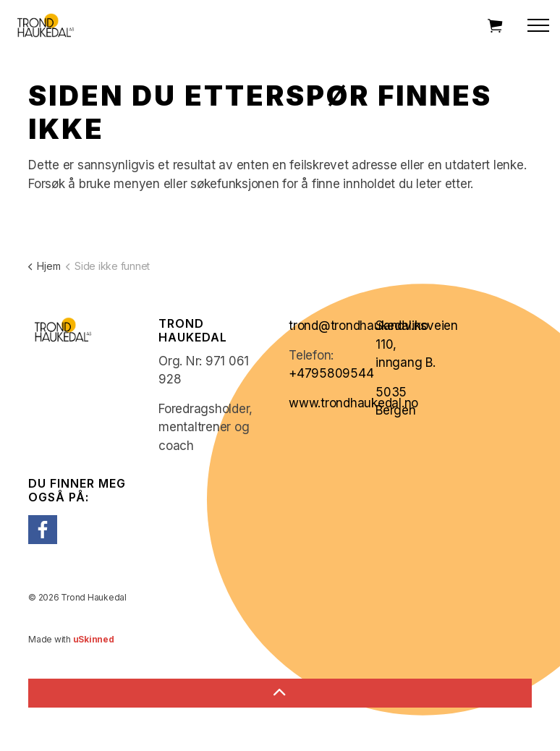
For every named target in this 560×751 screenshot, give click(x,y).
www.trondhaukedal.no (353, 403)
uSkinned (94, 639)
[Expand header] (538, 25)
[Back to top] (280, 693)
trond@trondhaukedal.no (359, 326)
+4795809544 (331, 373)
